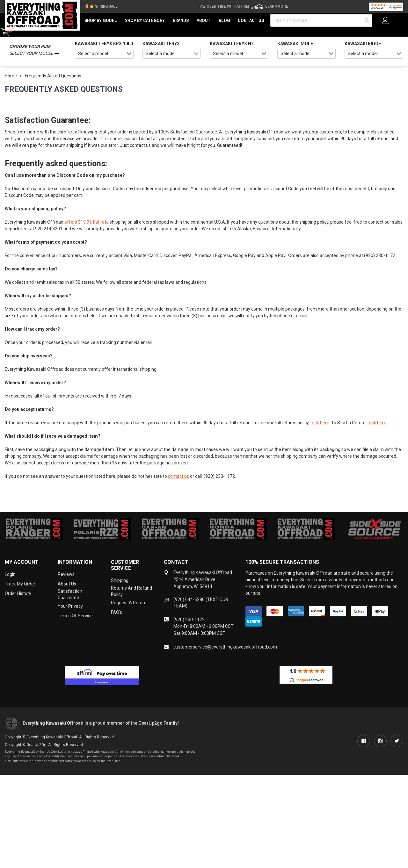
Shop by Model (101, 20)
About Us (67, 584)
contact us (178, 476)
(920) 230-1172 (189, 620)
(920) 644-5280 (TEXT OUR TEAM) (201, 603)
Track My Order (20, 584)
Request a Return (129, 603)
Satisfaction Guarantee (70, 594)
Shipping (120, 580)
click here (320, 423)
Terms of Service (75, 616)
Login (10, 574)
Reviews (66, 574)
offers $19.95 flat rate (87, 222)
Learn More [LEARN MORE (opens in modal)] (277, 6)
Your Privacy (70, 606)
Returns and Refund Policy (131, 591)
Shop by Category (145, 20)
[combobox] (104, 54)
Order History (18, 593)
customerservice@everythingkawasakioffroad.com (225, 647)
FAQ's (117, 612)
